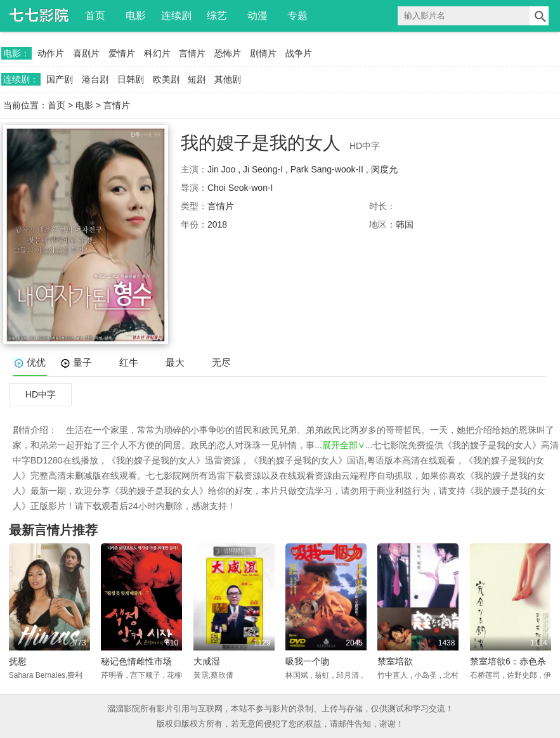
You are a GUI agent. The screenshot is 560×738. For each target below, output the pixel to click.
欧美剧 (166, 79)
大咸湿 (207, 661)
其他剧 (228, 79)
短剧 (197, 79)
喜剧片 (86, 53)
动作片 (51, 53)
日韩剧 (131, 79)
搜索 (539, 16)
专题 (297, 16)
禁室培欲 (395, 661)
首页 (95, 16)
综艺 (217, 16)
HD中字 (41, 394)
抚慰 (18, 661)
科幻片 (157, 53)
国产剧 (60, 79)
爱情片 (122, 53)
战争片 (299, 53)
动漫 (257, 16)
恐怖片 (228, 53)
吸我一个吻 (308, 661)
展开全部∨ (344, 445)
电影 (136, 16)
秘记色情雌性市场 (136, 661)
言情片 (192, 53)
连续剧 (176, 16)
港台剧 (95, 79)
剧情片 (263, 53)
